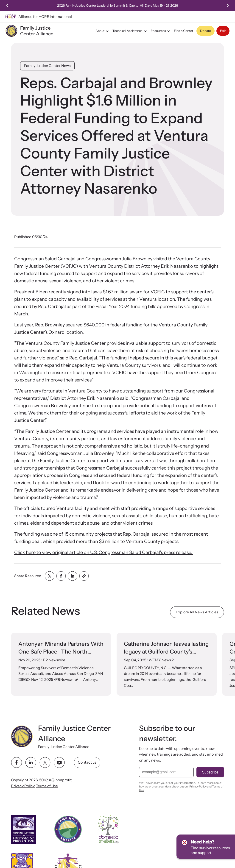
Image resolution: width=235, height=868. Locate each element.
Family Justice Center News (47, 66)
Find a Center (184, 31)
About (103, 31)
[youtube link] (59, 763)
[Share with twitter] (50, 576)
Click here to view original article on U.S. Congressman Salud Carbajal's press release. (104, 552)
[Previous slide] (7, 6)
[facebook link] (17, 763)
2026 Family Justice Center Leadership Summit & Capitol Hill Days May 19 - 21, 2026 (153, 6)
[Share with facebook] (61, 576)
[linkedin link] (31, 763)
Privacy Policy (23, 786)
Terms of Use (47, 786)
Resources (161, 31)
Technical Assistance (130, 31)
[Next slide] (228, 6)
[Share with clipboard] (84, 576)
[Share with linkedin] (73, 576)
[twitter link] (45, 763)
